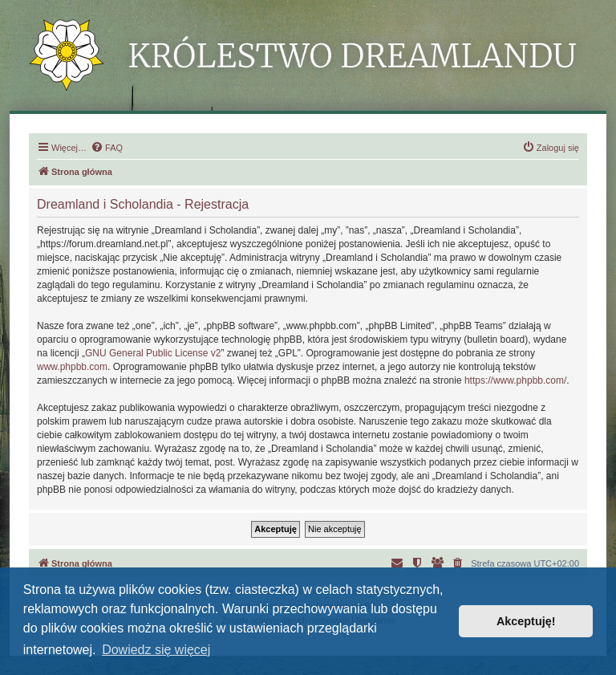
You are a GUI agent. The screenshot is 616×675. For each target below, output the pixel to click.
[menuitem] (107, 148)
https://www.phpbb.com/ (515, 380)
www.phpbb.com (72, 367)
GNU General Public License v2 (153, 353)
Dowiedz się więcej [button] (156, 650)
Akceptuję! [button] (526, 621)
